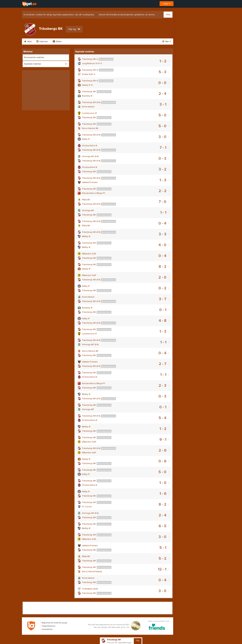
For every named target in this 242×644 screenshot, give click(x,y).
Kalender (42, 42)
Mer (167, 42)
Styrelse (125, 42)
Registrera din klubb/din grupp (54, 623)
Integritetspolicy (48, 626)
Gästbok (72, 42)
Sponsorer (89, 42)
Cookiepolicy (47, 629)
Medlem (140, 42)
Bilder (57, 42)
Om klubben (108, 42)
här (96, 15)
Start (28, 42)
